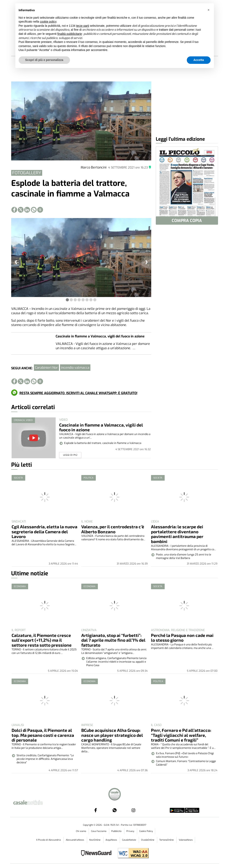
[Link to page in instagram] (133, 810)
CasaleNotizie (129, 840)
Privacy (131, 831)
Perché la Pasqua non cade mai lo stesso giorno (182, 638)
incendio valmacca (75, 368)
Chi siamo (81, 831)
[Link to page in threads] (40, 210)
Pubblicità (117, 831)
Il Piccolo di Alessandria (49, 840)
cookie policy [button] (48, 22)
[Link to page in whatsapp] (34, 210)
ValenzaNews (186, 840)
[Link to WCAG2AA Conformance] (132, 854)
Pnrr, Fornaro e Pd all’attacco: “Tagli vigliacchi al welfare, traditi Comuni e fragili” (181, 735)
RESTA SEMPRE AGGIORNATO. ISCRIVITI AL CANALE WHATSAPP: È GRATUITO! (78, 393)
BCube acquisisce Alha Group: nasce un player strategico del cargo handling (112, 735)
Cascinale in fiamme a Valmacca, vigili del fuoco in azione (100, 336)
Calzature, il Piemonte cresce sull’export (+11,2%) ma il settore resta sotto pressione (42, 640)
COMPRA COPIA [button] (187, 221)
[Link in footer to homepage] (115, 795)
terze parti (83, 26)
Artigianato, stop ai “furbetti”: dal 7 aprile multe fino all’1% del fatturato (113, 640)
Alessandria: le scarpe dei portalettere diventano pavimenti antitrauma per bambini (177, 534)
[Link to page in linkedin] (27, 210)
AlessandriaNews (75, 840)
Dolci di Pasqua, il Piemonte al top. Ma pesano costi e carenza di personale (43, 735)
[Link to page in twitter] (21, 210)
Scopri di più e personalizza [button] (44, 60)
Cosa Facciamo (99, 831)
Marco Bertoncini (94, 167)
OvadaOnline (148, 840)
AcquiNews (112, 840)
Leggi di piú (70, 455)
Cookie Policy (146, 831)
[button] (209, 10)
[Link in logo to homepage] (33, 802)
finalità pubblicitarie (70, 34)
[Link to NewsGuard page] (98, 854)
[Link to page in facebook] (14, 210)
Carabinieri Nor (46, 368)
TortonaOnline (167, 840)
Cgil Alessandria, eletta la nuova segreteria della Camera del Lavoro (44, 532)
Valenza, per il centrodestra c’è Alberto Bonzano (113, 529)
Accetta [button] (199, 60)
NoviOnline (95, 840)
